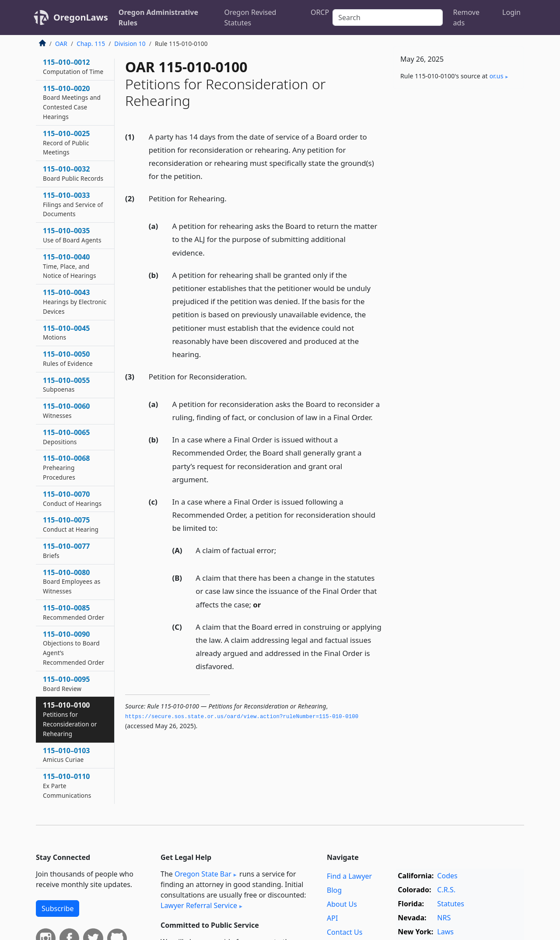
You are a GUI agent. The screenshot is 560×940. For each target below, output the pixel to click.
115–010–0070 (72, 498)
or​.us (497, 76)
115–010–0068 (66, 467)
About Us (342, 904)
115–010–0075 (71, 524)
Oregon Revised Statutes (250, 18)
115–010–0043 (75, 302)
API (332, 918)
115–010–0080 (72, 582)
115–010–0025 (66, 143)
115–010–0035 (72, 235)
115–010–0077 (66, 551)
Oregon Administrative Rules (158, 18)
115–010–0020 (72, 102)
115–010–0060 (66, 410)
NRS (444, 918)
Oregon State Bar (203, 874)
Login (511, 12)
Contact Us (345, 932)
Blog (334, 890)
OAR (61, 44)
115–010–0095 (66, 684)
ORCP (320, 12)
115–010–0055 (66, 385)
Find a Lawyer (349, 876)
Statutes (451, 904)
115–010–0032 (73, 173)
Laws (445, 932)
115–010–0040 (70, 266)
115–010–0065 (66, 437)
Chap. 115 (91, 44)
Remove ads (466, 18)
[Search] (387, 18)
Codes (447, 876)
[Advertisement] (458, 232)
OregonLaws (81, 17)
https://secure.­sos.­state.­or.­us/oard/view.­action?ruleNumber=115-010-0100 (242, 717)
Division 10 (130, 44)
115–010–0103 (66, 755)
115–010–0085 (74, 612)
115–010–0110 (67, 786)
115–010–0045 (66, 333)
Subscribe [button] (58, 908)
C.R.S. (446, 890)
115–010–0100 (70, 719)
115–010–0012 (73, 67)
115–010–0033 (73, 204)
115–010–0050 (68, 358)
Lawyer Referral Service (199, 905)
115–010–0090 (74, 648)
